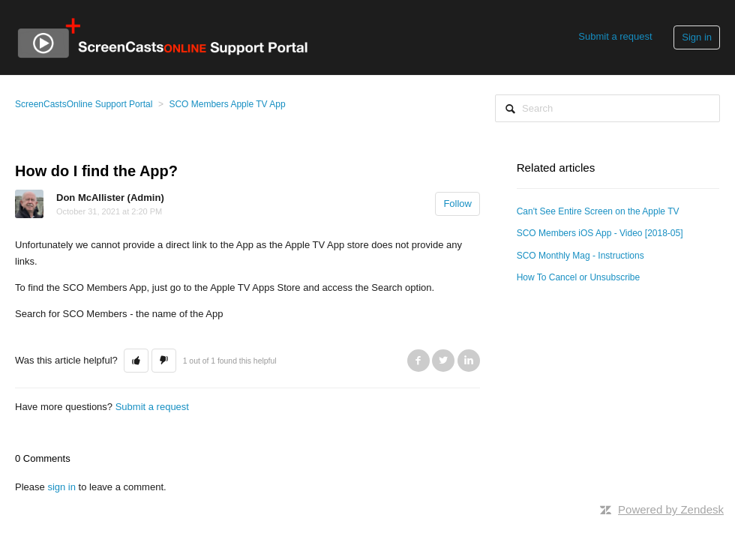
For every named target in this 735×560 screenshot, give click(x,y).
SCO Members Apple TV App (227, 104)
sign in (61, 487)
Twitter (443, 361)
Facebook (418, 361)
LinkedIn (469, 361)
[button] (136, 361)
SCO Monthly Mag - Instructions (580, 256)
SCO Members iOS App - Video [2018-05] (600, 233)
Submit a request (615, 36)
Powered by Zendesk (671, 509)
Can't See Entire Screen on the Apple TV (598, 211)
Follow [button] (457, 204)
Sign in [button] (697, 37)
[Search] (607, 108)
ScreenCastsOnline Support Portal (84, 104)
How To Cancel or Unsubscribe (579, 277)
